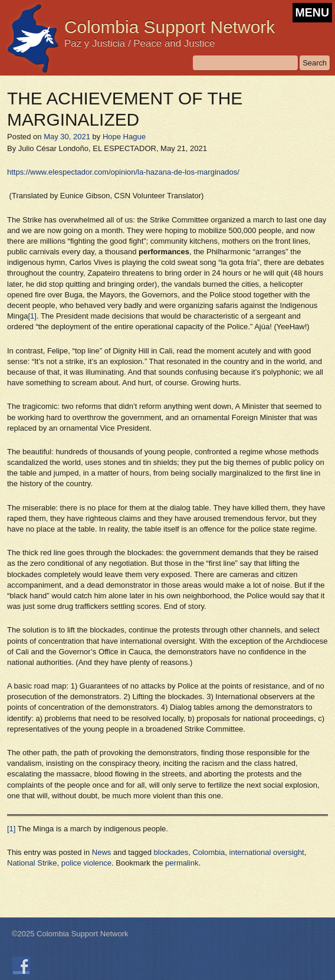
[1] (32, 316)
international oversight (267, 852)
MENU (312, 12)
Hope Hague (124, 137)
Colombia (208, 852)
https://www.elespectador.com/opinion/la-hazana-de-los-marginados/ (123, 172)
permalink (182, 863)
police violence (86, 863)
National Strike (32, 863)
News (102, 852)
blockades (171, 852)
